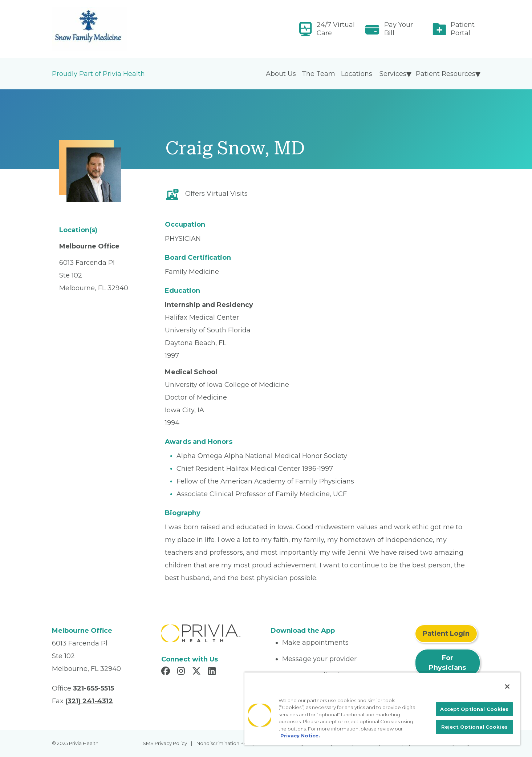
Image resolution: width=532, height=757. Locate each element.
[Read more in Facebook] (167, 672)
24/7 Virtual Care (336, 29)
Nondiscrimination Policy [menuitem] (226, 743)
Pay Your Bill (399, 29)
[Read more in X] (198, 672)
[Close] (507, 687)
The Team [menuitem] (318, 74)
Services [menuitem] (393, 74)
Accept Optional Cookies (474, 709)
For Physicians (447, 663)
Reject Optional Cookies (474, 727)
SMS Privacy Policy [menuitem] (165, 743)
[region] (382, 709)
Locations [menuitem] (357, 74)
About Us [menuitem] (281, 74)
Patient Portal (463, 29)
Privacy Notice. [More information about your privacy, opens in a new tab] (300, 736)
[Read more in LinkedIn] (213, 672)
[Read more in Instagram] (182, 672)
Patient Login (446, 633)
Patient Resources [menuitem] (446, 74)
